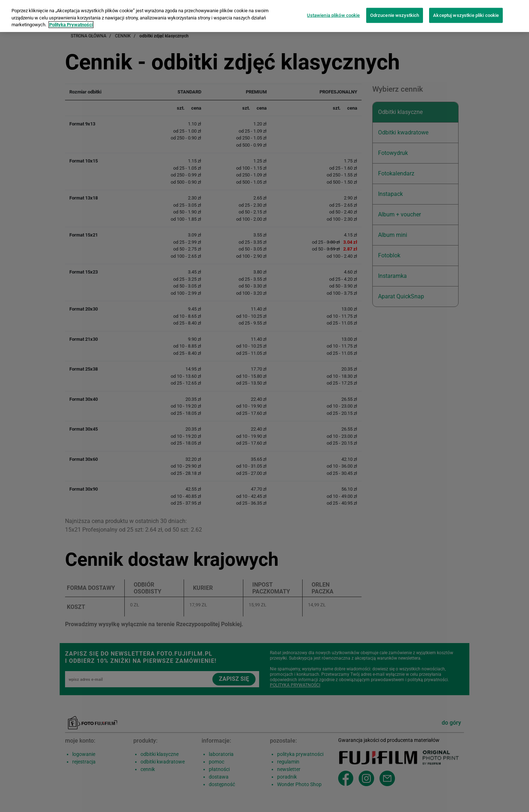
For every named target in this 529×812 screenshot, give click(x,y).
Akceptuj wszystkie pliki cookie (466, 11)
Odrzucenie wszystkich (395, 11)
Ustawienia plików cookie (333, 11)
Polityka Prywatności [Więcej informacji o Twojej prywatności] (71, 20)
